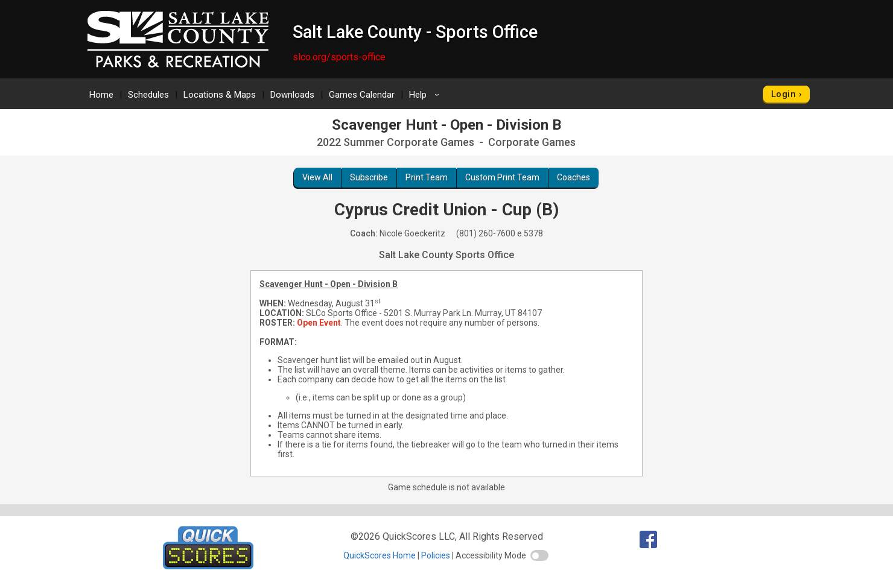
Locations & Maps (220, 95)
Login (783, 94)
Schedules (148, 95)
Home (101, 95)
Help (426, 95)
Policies (436, 555)
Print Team (427, 177)
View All (317, 177)
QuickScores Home (380, 555)
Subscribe (369, 177)
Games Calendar (362, 95)
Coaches (574, 177)
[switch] (539, 555)
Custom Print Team (502, 177)
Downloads (292, 95)
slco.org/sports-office (339, 57)
